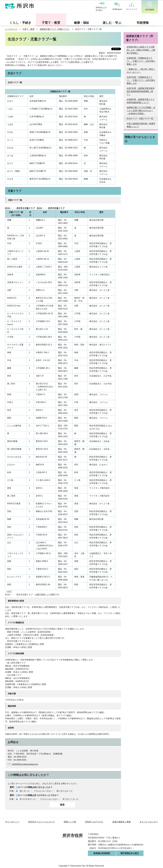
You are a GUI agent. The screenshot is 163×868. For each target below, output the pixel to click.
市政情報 (143, 23)
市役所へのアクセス (94, 822)
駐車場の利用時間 (102, 853)
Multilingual (117, 6)
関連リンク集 (70, 822)
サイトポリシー (12, 822)
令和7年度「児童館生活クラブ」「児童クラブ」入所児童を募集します (141, 80)
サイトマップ (132, 7)
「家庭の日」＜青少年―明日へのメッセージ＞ (141, 71)
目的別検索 (150, 6)
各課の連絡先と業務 (121, 822)
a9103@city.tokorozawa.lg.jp (25, 764)
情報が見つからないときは (140, 139)
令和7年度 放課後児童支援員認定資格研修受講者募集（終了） (141, 91)
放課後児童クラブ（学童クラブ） (55, 29)
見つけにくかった (71, 799)
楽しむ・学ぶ (112, 23)
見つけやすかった (28, 799)
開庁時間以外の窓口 (130, 853)
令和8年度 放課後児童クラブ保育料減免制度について (141, 101)
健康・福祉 (81, 23)
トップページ (11, 29)
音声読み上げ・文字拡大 (102, 7)
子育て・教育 (51, 23)
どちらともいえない (43, 791)
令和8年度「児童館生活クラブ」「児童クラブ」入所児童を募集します (141, 61)
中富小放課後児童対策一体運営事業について (141, 125)
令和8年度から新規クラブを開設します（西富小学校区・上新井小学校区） (141, 50)
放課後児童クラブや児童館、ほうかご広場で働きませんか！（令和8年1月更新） (141, 111)
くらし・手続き (20, 23)
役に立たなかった (65, 791)
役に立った (25, 791)
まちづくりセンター (149, 822)
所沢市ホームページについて (42, 822)
